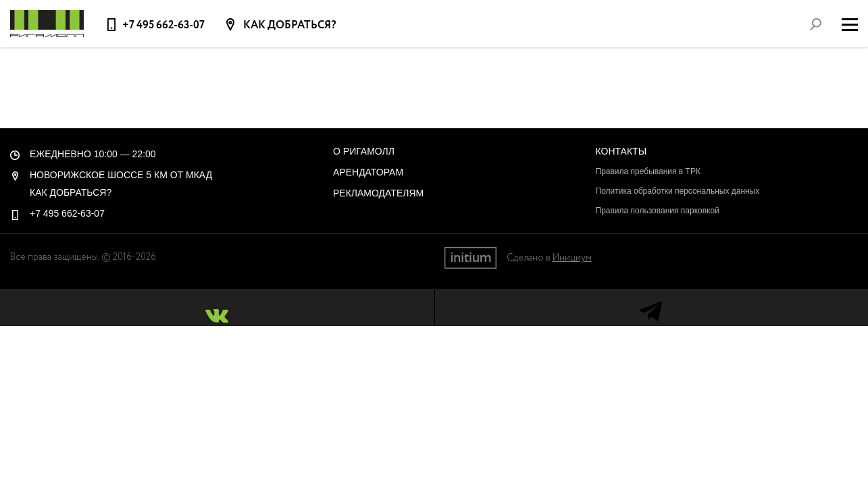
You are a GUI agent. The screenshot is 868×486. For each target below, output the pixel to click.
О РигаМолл (364, 151)
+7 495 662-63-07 (163, 25)
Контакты (621, 151)
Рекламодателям (378, 193)
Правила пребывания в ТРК (648, 171)
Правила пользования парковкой (658, 211)
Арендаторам (368, 172)
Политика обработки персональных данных (678, 191)
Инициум (572, 258)
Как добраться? (289, 26)
